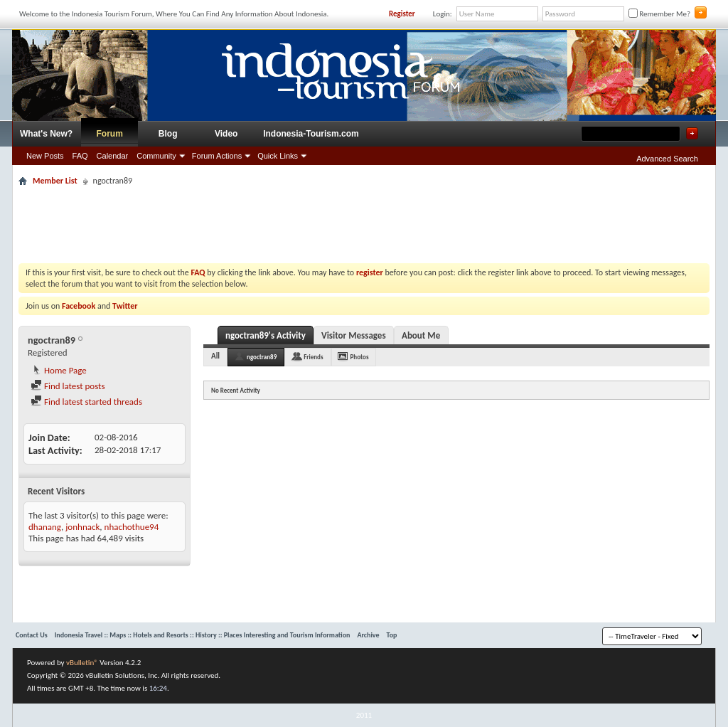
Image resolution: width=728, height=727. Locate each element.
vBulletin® (82, 663)
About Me (421, 335)
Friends (313, 357)
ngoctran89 (262, 357)
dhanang (45, 527)
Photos (360, 357)
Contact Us (32, 635)
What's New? (46, 134)
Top (392, 635)
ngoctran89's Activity (266, 335)
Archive (368, 635)
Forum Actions (217, 156)
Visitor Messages (354, 335)
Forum (110, 134)
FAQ (80, 156)
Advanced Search (667, 159)
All (215, 356)
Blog (168, 134)
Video (226, 134)
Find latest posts (68, 386)
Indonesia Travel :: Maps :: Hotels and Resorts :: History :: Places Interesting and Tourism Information (203, 635)
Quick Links (278, 156)
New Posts (45, 156)
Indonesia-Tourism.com (311, 134)
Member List (55, 181)
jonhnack (82, 527)
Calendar (113, 156)
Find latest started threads (86, 402)
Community (156, 156)
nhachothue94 (132, 527)
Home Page (59, 370)
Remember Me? (659, 14)
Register (402, 14)
